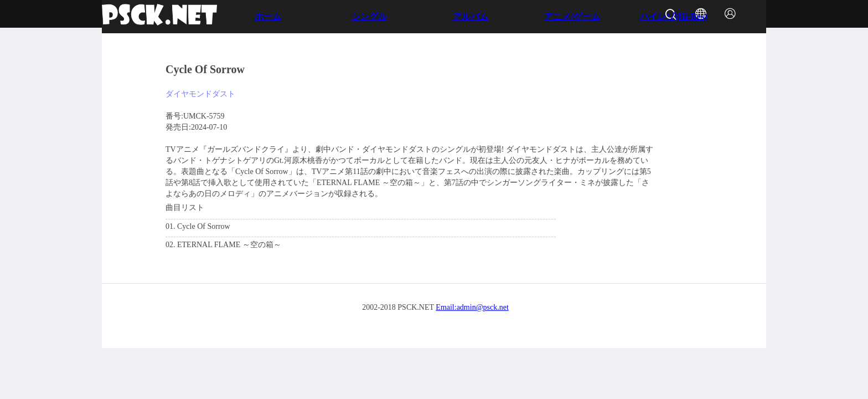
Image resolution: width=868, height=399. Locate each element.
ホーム (268, 16)
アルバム (471, 16)
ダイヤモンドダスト (200, 94)
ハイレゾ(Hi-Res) (674, 16)
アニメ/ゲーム (572, 16)
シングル (369, 16)
